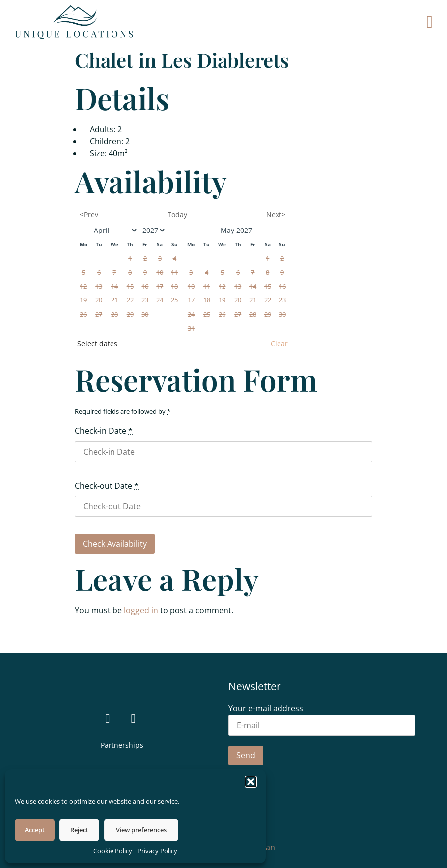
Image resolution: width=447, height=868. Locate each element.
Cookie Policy (113, 851)
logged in (141, 610)
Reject (79, 830)
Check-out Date (107, 486)
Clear (279, 343)
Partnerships (122, 745)
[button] (251, 782)
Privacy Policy (157, 851)
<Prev (89, 214)
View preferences (141, 830)
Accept (35, 830)
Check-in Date (104, 431)
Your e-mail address (322, 718)
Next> (276, 214)
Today (177, 214)
